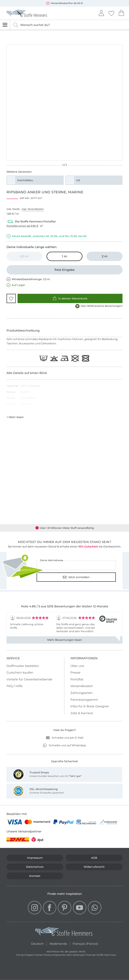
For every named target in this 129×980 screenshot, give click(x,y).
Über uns (77, 666)
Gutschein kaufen (20, 673)
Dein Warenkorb (121, 13)
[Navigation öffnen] (5, 25)
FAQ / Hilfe (15, 686)
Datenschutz (35, 867)
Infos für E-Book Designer (90, 706)
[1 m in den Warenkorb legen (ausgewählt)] (65, 256)
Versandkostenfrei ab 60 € (64, 3)
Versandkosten (82, 686)
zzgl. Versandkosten (33, 209)
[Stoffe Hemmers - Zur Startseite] (64, 932)
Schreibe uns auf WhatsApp (64, 745)
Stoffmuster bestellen (23, 666)
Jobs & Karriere (82, 713)
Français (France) (85, 943)
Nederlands (58, 943)
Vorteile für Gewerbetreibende (29, 679)
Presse (75, 673)
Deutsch (37, 943)
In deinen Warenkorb (70, 298)
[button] (11, 298)
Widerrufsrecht (94, 867)
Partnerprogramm (84, 700)
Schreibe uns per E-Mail (65, 738)
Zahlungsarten (82, 693)
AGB (94, 858)
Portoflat (77, 679)
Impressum (35, 858)
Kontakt (35, 876)
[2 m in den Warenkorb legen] (105, 256)
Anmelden (101, 13)
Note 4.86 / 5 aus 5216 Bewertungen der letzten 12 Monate (65, 606)
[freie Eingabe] (65, 270)
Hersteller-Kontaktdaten (19, 411)
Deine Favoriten (111, 13)
